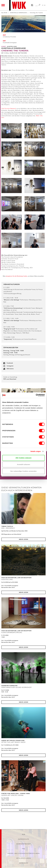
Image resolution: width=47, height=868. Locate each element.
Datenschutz (23, 839)
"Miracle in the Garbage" (12, 300)
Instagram (10, 366)
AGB (24, 834)
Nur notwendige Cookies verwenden (23, 471)
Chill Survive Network (9, 108)
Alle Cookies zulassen (23, 458)
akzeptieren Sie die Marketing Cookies (17, 276)
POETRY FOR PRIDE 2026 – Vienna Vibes (16, 793)
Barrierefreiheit (23, 844)
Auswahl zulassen (23, 464)
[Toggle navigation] (3, 5)
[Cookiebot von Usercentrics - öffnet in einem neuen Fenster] (36, 395)
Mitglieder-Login (23, 858)
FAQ (23, 849)
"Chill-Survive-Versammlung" (13, 308)
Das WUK (4, 13)
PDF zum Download (10, 379)
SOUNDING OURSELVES (9, 686)
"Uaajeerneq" (8, 339)
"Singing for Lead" (10, 329)
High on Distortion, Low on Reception (16, 578)
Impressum (24, 863)
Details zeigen (36, 451)
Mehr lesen (24, 539)
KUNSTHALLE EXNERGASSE (18, 13)
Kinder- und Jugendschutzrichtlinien (24, 853)
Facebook (10, 363)
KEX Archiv (10, 369)
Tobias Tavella (7, 526)
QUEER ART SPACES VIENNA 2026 (13, 740)
